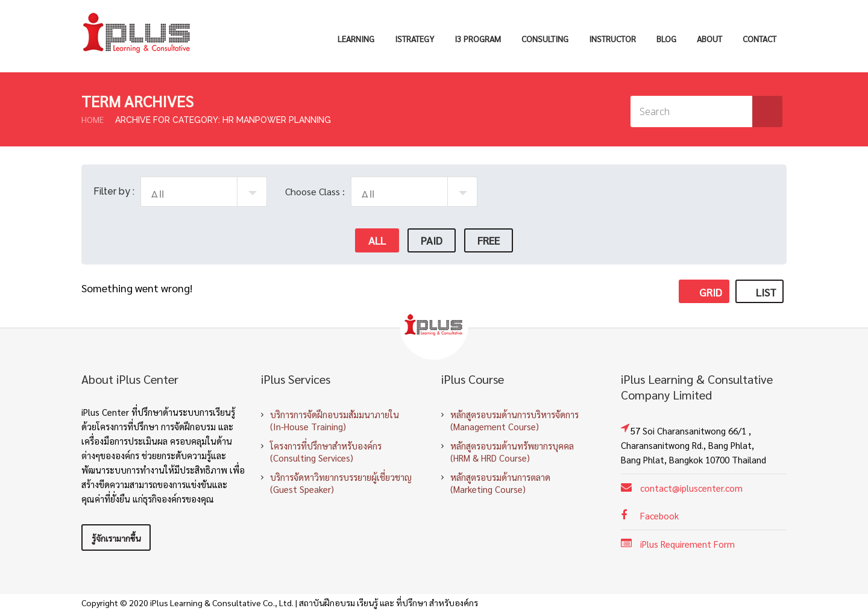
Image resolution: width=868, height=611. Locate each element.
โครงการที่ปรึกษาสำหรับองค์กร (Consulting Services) (326, 452)
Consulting (545, 39)
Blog (666, 39)
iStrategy (414, 39)
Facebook (659, 515)
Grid (704, 292)
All (377, 240)
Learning (356, 39)
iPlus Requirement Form (687, 544)
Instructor (612, 39)
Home (93, 119)
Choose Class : (315, 191)
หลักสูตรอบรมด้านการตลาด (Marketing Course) (500, 483)
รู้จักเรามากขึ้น (116, 538)
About (709, 39)
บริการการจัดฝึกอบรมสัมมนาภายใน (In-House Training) (335, 420)
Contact (759, 39)
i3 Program (478, 39)
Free (489, 240)
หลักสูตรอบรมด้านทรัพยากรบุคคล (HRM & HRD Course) (512, 452)
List (759, 292)
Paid (432, 240)
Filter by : (114, 191)
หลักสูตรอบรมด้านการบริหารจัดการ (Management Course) (514, 420)
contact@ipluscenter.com (691, 488)
